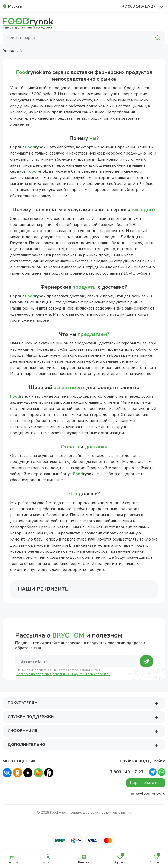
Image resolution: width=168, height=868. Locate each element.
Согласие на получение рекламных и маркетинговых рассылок (63, 674)
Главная (9, 51)
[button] (156, 703)
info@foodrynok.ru (148, 793)
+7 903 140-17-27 (139, 6)
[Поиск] (158, 38)
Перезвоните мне (146, 783)
